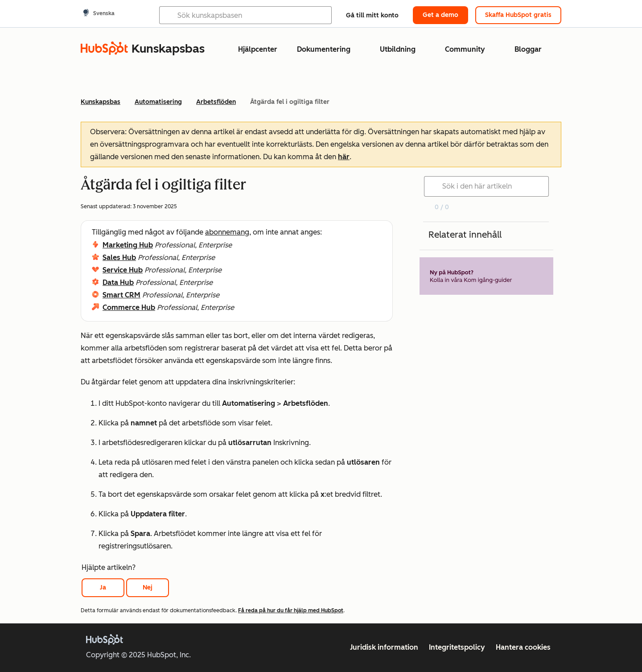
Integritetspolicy (457, 647)
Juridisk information (384, 647)
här (344, 157)
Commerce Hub (129, 307)
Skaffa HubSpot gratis (518, 15)
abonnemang (227, 232)
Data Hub (118, 282)
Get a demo (440, 15)
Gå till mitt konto (372, 15)
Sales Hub (119, 258)
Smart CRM (121, 295)
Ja (103, 587)
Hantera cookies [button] (523, 647)
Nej (148, 587)
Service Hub (123, 270)
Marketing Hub (128, 245)
